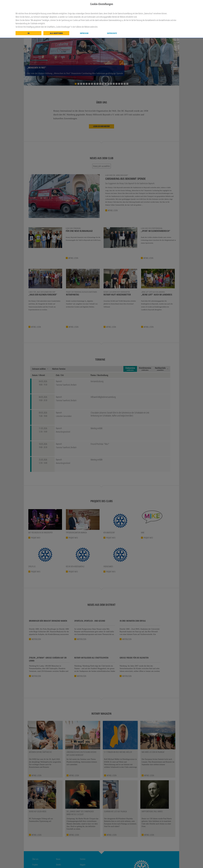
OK (29, 33)
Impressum (84, 33)
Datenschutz (112, 33)
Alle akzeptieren (56, 33)
